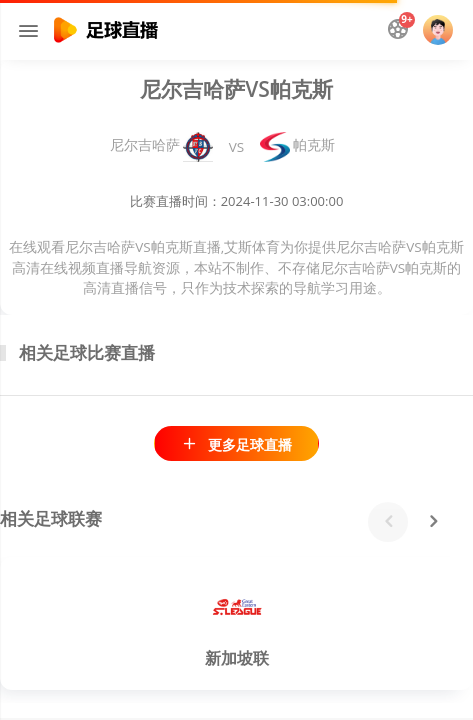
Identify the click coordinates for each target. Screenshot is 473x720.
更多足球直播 (236, 444)
